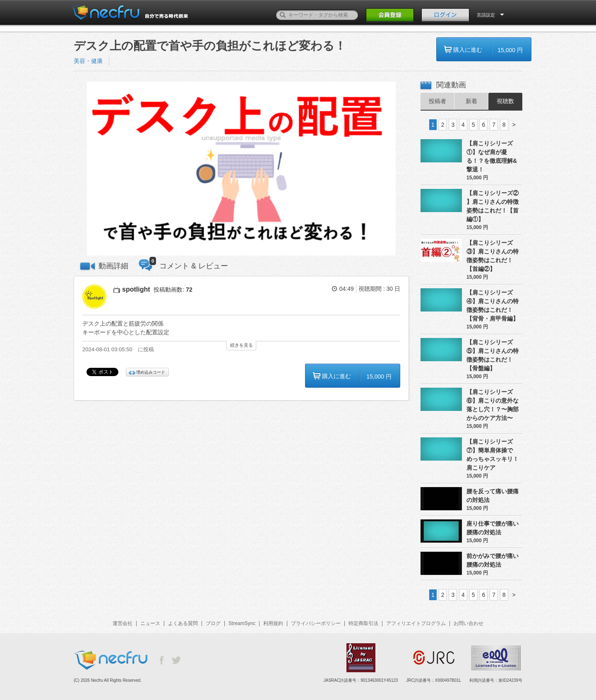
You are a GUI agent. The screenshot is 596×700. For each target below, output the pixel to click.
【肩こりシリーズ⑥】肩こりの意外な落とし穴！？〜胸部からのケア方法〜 (493, 405)
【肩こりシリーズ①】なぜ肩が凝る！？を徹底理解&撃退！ (492, 156)
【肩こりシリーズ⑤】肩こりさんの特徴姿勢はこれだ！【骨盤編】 (493, 355)
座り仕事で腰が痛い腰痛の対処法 (493, 528)
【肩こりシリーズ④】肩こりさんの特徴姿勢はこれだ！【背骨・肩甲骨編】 (493, 305)
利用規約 (273, 623)
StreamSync (242, 623)
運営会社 (123, 623)
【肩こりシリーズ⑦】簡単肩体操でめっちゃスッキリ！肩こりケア (493, 455)
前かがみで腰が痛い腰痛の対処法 (493, 560)
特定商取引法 (363, 623)
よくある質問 (183, 623)
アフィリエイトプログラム (416, 623)
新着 (471, 101)
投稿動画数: (173, 290)
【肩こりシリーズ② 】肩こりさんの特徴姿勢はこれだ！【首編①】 (493, 206)
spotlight (136, 289)
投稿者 (437, 101)
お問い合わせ (469, 623)
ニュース (150, 623)
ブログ (213, 623)
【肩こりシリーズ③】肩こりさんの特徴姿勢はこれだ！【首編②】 (493, 256)
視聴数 (505, 101)
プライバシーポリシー (316, 623)
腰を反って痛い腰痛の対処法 (493, 496)
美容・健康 (88, 61)
